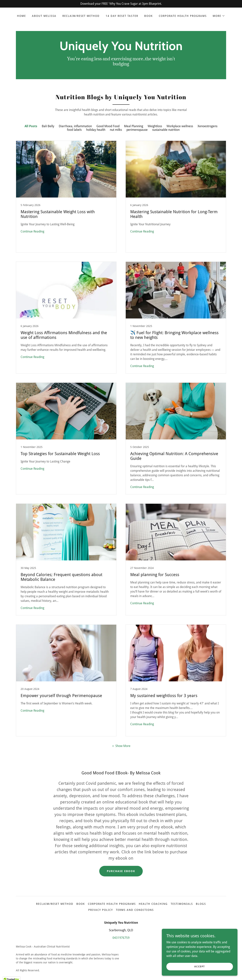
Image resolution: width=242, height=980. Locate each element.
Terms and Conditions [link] (135, 910)
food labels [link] (74, 130)
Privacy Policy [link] (101, 910)
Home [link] (21, 16)
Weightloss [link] (155, 126)
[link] (121, 49)
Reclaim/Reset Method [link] (81, 16)
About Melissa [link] (44, 16)
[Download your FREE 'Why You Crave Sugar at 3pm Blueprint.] (121, 4)
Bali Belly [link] (48, 126)
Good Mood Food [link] (108, 126)
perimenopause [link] (137, 130)
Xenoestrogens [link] (207, 126)
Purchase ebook (121, 871)
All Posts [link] (31, 126)
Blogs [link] (201, 904)
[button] (219, 16)
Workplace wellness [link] (180, 126)
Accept (200, 966)
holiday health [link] (96, 130)
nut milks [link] (116, 130)
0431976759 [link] (121, 938)
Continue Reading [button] (32, 231)
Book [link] (149, 16)
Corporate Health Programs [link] (183, 16)
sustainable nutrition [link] (166, 130)
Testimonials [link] (182, 904)
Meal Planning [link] (134, 126)
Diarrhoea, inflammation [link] (75, 126)
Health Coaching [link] (153, 904)
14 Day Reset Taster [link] (122, 16)
